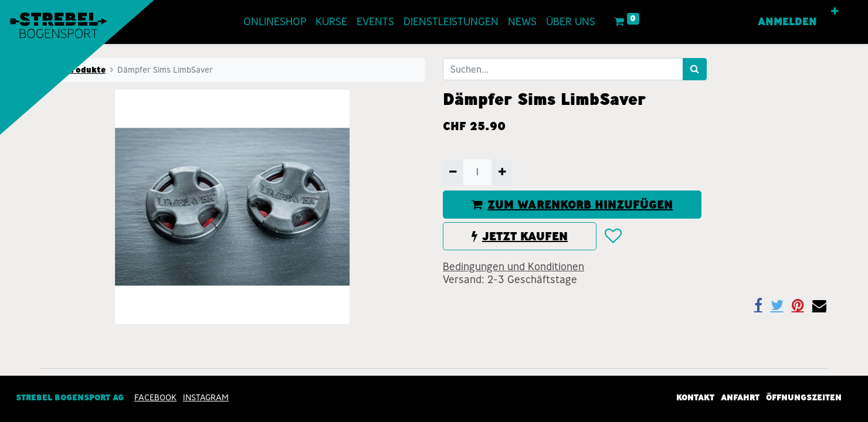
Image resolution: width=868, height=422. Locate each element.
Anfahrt (740, 397)
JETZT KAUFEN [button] (520, 236)
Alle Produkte (76, 70)
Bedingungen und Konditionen (513, 267)
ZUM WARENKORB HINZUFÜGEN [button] (572, 205)
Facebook (155, 397)
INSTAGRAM (206, 397)
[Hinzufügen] (502, 172)
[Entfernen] (453, 172)
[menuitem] (275, 22)
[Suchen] (695, 69)
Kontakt (695, 397)
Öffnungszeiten (804, 397)
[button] (835, 12)
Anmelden (787, 22)
